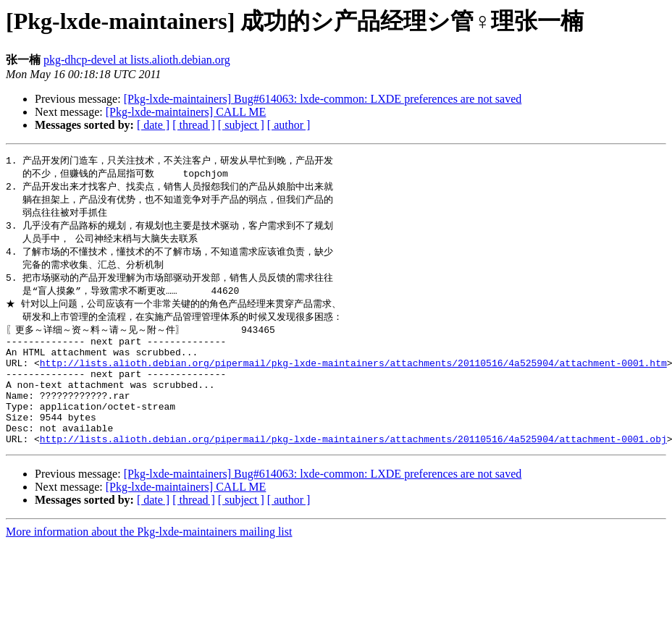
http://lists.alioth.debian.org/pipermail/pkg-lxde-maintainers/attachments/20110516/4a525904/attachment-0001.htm (353, 379)
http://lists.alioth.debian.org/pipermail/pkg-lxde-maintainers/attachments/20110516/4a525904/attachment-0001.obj (353, 470)
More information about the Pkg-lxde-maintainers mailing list (149, 563)
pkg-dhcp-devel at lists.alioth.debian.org (137, 60)
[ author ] (289, 125)
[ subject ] (241, 125)
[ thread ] (194, 125)
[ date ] (153, 125)
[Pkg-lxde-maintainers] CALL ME (186, 112)
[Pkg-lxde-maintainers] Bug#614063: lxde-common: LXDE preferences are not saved (323, 99)
